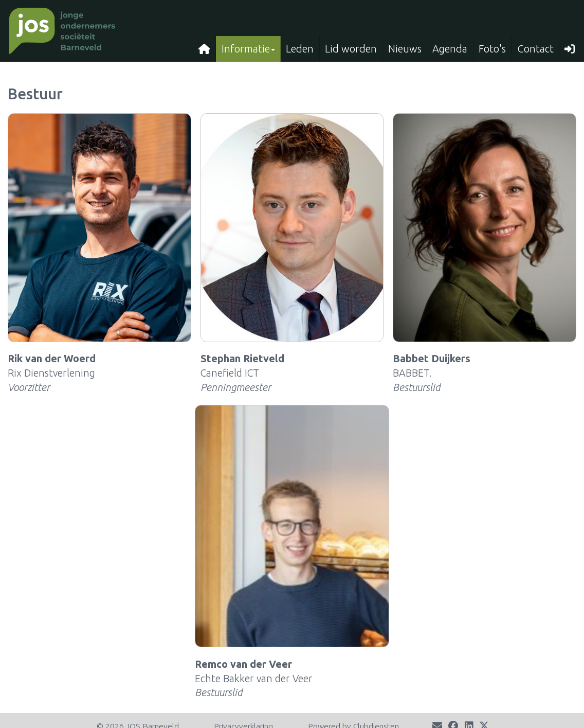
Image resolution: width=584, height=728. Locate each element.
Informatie (248, 49)
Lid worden (351, 49)
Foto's (492, 49)
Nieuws (405, 49)
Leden (300, 49)
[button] (570, 49)
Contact (535, 49)
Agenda (450, 49)
